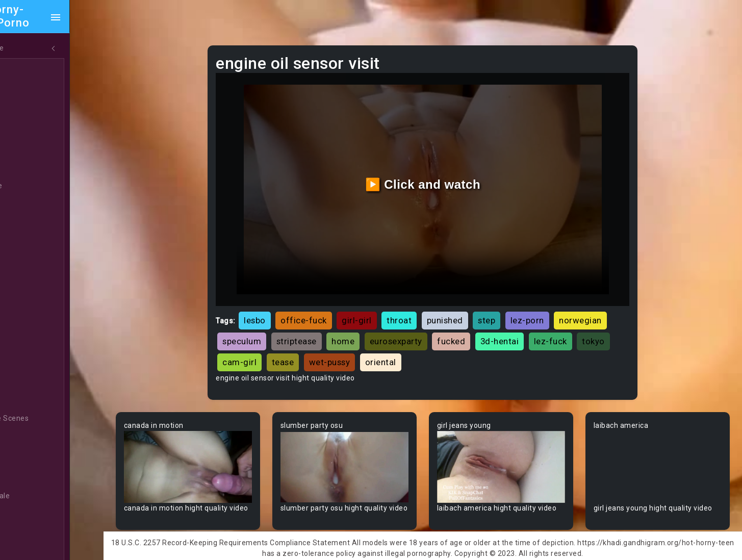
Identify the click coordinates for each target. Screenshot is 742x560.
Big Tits (32, 477)
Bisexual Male (43, 496)
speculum (267, 329)
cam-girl (302, 350)
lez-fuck (575, 329)
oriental (443, 350)
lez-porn (552, 309)
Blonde (31, 516)
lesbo (280, 309)
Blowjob (33, 535)
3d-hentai (525, 329)
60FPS (30, 283)
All (23, 244)
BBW (27, 399)
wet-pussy (392, 350)
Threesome (39, 186)
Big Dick (33, 457)
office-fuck (329, 309)
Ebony (30, 109)
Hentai (30, 225)
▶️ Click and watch (437, 178)
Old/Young (37, 147)
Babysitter (37, 380)
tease (346, 350)
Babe (28, 361)
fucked (476, 329)
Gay (25, 264)
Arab (28, 322)
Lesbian (32, 167)
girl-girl (382, 309)
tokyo (259, 350)
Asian (29, 341)
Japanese (36, 206)
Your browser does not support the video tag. (213, 454)
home (368, 329)
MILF (27, 89)
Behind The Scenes (52, 419)
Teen (28, 70)
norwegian (605, 309)
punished (470, 309)
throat (424, 309)
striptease (322, 329)
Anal (27, 128)
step (511, 309)
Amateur (34, 302)
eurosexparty (421, 329)
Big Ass (32, 438)
